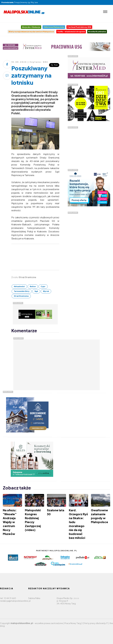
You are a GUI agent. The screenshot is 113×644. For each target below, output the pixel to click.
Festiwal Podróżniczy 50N (79, 27)
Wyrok (46, 291)
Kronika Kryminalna (97, 32)
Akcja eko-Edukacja (31, 27)
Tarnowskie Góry (22, 291)
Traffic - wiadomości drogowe (71, 32)
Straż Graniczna (21, 296)
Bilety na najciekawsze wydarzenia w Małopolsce (31, 32)
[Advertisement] (89, 146)
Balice (33, 286)
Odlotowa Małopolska (54, 27)
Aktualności (19, 286)
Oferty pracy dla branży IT (95, 623)
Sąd (36, 291)
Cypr (43, 286)
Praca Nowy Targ (73, 623)
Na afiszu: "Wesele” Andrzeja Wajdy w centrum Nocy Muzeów (10, 522)
